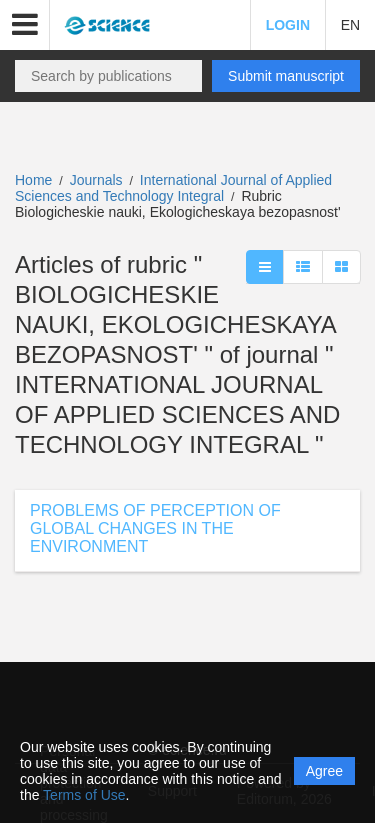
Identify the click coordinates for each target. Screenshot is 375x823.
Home (33, 180)
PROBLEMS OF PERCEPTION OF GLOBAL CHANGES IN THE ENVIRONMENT (155, 528)
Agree (324, 771)
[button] (25, 25)
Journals (96, 180)
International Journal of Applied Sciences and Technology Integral (173, 188)
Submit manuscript (286, 76)
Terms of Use (84, 795)
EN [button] (350, 25)
